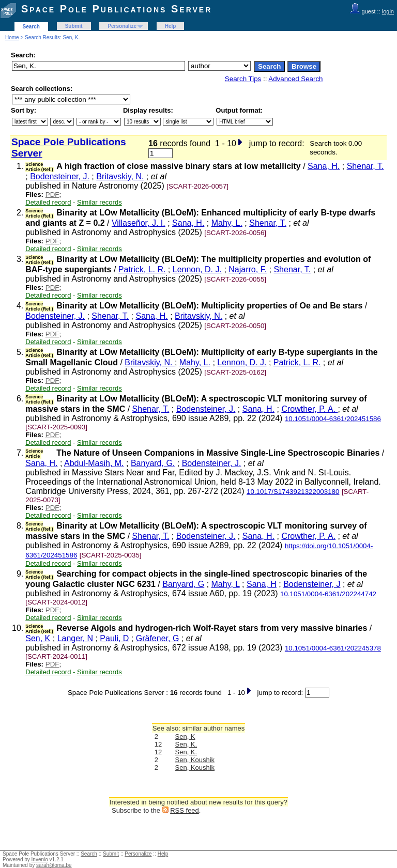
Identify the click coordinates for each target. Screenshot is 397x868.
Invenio (40, 859)
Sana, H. (324, 166)
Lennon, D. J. (197, 269)
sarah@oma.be (54, 865)
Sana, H (262, 584)
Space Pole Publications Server (117, 9)
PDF (52, 195)
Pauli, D (114, 638)
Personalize (122, 26)
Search (31, 27)
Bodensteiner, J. (60, 176)
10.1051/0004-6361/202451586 (333, 419)
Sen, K (38, 638)
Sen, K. (186, 744)
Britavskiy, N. (120, 176)
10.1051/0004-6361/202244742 (328, 594)
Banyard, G (183, 584)
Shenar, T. (365, 166)
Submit (74, 26)
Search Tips (243, 79)
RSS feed (185, 810)
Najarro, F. (248, 269)
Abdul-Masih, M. (94, 463)
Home (12, 37)
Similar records (100, 202)
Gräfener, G (158, 638)
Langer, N (75, 638)
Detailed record (48, 202)
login (388, 11)
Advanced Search (295, 79)
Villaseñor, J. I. (139, 223)
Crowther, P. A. (309, 409)
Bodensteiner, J (312, 584)
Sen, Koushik (195, 760)
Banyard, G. (153, 463)
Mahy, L (226, 584)
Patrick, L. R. (142, 269)
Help (171, 26)
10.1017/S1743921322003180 (293, 492)
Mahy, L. (227, 223)
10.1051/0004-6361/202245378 (333, 648)
